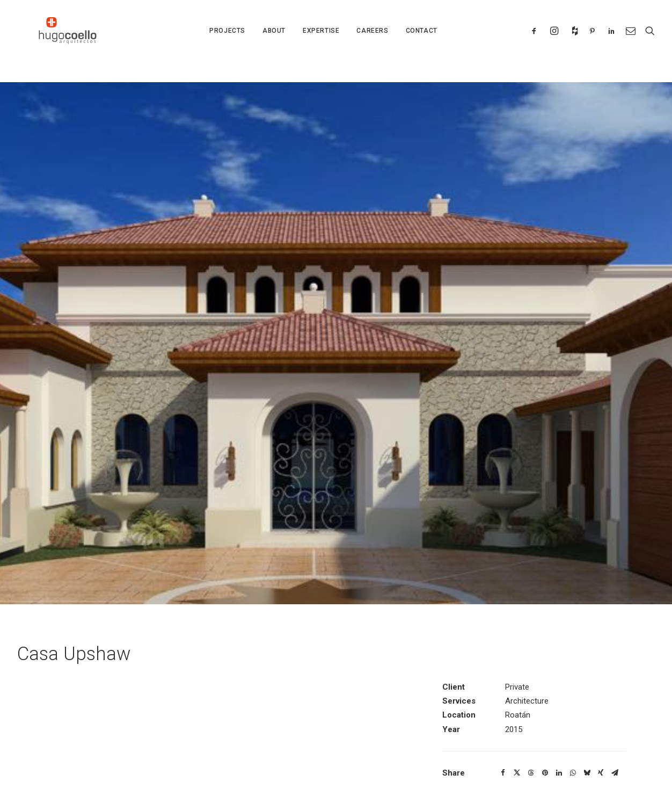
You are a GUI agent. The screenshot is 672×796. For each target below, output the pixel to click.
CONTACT (422, 41)
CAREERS (372, 41)
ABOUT (274, 41)
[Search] (648, 41)
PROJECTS (227, 41)
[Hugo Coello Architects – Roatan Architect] (69, 41)
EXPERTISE (321, 41)
